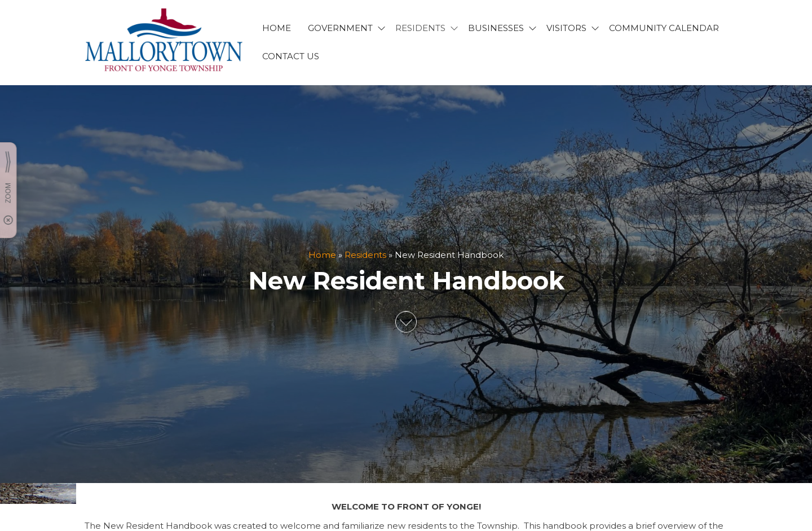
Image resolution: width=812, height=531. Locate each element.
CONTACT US (291, 56)
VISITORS (566, 28)
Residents (365, 255)
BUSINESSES (496, 28)
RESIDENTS (420, 28)
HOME (277, 28)
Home (322, 255)
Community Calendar (664, 28)
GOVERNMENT (340, 28)
